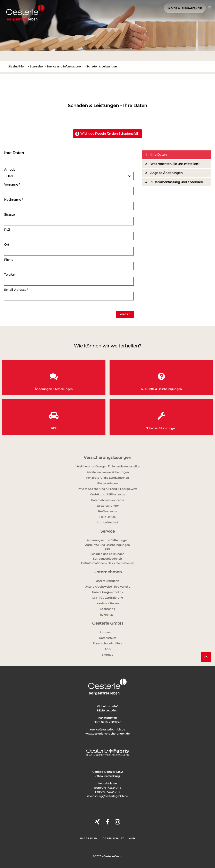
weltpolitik (116, 592)
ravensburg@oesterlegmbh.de (107, 796)
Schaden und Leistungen (107, 554)
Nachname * (14, 200)
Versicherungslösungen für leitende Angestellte (107, 466)
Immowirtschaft (107, 522)
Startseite (36, 66)
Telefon (10, 275)
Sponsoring (108, 609)
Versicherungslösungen (107, 458)
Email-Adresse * (16, 290)
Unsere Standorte (107, 581)
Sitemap (107, 655)
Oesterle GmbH (108, 623)
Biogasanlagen (107, 483)
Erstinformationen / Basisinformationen (108, 563)
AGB (108, 649)
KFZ (108, 549)
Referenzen (108, 615)
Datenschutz (107, 638)
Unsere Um (99, 592)
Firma (9, 260)
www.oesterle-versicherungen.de (107, 734)
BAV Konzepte (107, 511)
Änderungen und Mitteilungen (108, 540)
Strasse (9, 214)
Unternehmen (108, 572)
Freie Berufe (107, 517)
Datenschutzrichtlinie (108, 643)
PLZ (7, 230)
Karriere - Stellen (108, 603)
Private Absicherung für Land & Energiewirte (108, 489)
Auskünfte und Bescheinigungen (107, 545)
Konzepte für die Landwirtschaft (108, 478)
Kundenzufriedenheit (107, 559)
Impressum (108, 632)
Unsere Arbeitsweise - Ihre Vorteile (107, 587)
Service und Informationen (65, 66)
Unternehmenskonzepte (107, 500)
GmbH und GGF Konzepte (108, 494)
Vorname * (12, 184)
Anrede (10, 170)
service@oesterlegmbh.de (108, 729)
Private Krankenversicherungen (108, 472)
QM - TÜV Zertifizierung (107, 598)
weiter (125, 314)
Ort (7, 245)
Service (108, 531)
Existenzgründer (108, 506)
